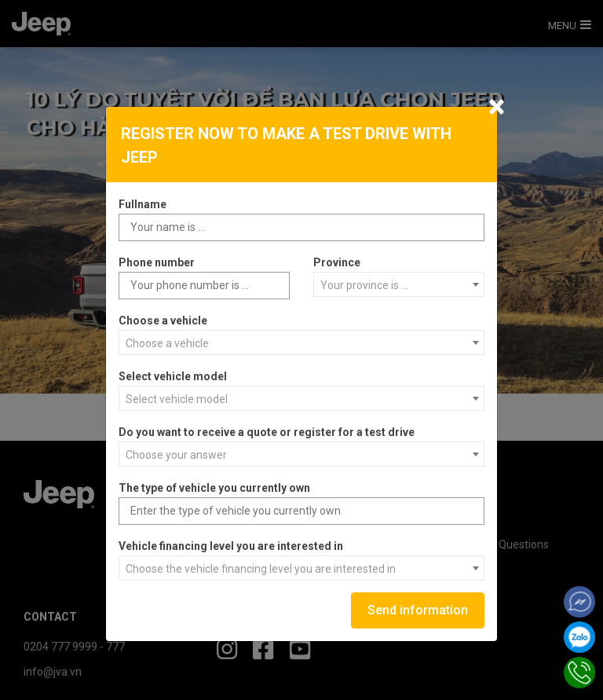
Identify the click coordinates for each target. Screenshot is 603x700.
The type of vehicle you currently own (214, 488)
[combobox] (399, 284)
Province (337, 262)
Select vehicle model (173, 376)
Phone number (157, 262)
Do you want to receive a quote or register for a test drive (267, 432)
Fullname (143, 204)
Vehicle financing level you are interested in (231, 546)
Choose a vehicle (163, 321)
